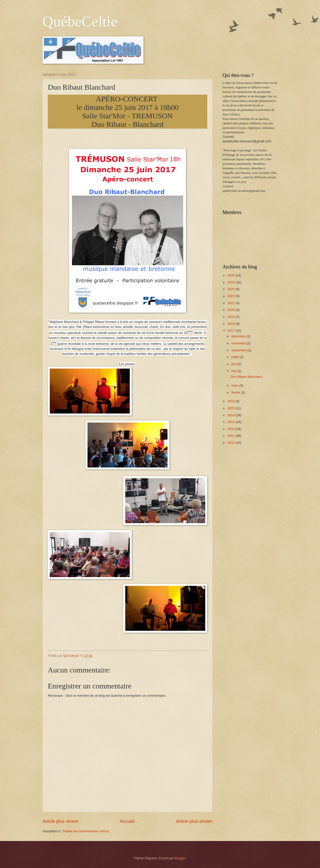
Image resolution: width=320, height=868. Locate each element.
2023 (231, 289)
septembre (239, 350)
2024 (231, 282)
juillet (235, 357)
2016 (231, 401)
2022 (231, 296)
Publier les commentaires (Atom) (86, 831)
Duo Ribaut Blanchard (246, 377)
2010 (231, 443)
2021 (231, 303)
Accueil (127, 821)
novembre (239, 343)
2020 (231, 310)
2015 (231, 408)
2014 (231, 415)
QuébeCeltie (80, 21)
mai (234, 371)
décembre (239, 336)
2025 (231, 275)
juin (234, 364)
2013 (231, 422)
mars (235, 385)
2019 (231, 317)
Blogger (180, 858)
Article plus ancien (194, 821)
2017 (231, 330)
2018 (231, 324)
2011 (231, 436)
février (236, 392)
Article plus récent (60, 821)
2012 (231, 429)
